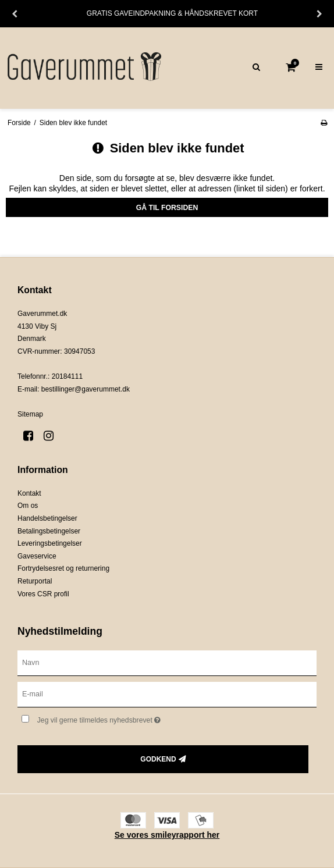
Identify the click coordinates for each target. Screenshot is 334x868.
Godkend (158, 759)
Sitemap (30, 414)
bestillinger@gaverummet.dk (86, 389)
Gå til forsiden (167, 208)
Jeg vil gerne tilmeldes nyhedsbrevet (128, 718)
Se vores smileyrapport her (167, 835)
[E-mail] (167, 693)
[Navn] (167, 663)
